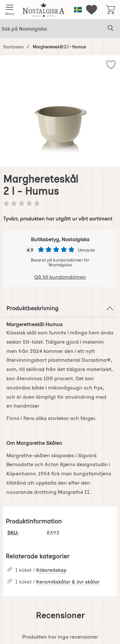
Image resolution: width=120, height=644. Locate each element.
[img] (111, 65)
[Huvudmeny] (10, 10)
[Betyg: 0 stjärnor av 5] (60, 204)
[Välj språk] (78, 10)
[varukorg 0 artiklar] (110, 10)
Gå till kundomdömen (60, 277)
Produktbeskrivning (60, 308)
